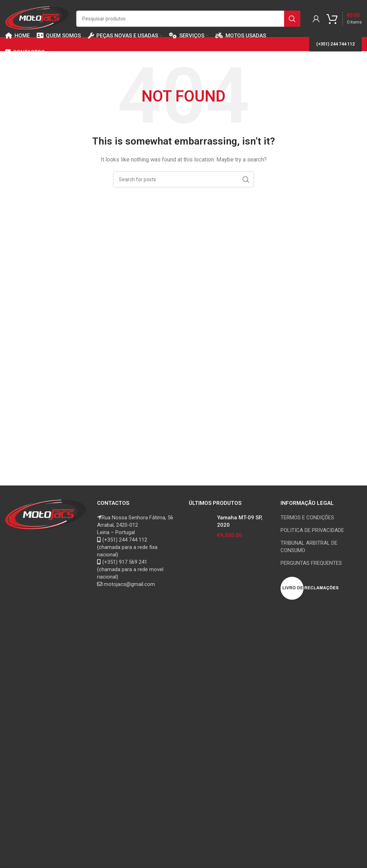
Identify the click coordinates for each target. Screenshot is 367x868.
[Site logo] (37, 18)
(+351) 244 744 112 (335, 44)
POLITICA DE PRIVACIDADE (312, 530)
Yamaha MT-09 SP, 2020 (240, 521)
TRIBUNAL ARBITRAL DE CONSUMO (309, 547)
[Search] (188, 19)
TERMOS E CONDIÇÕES (307, 518)
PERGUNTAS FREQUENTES (311, 563)
